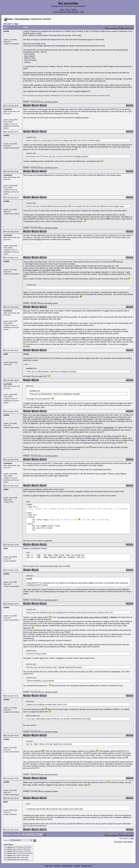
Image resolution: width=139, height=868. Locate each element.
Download (57, 866)
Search (68, 10)
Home (62, 10)
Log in (82, 12)
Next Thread (128, 842)
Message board (87, 866)
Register (74, 10)
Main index (49, 866)
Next (16, 24)
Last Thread (119, 842)
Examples (77, 866)
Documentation (67, 866)
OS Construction (22, 19)
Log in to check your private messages (66, 12)
